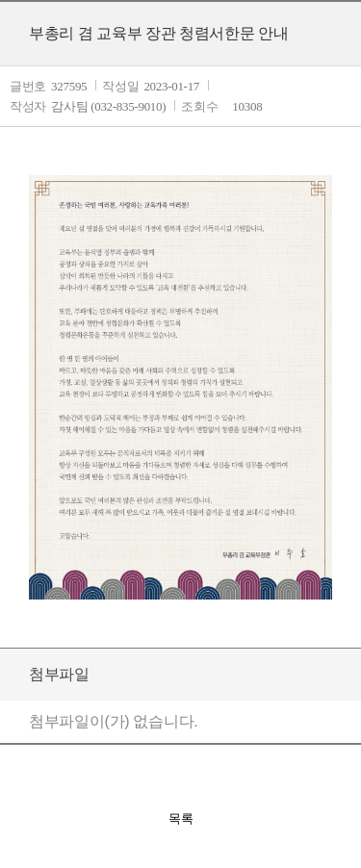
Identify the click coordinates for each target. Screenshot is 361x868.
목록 (181, 818)
